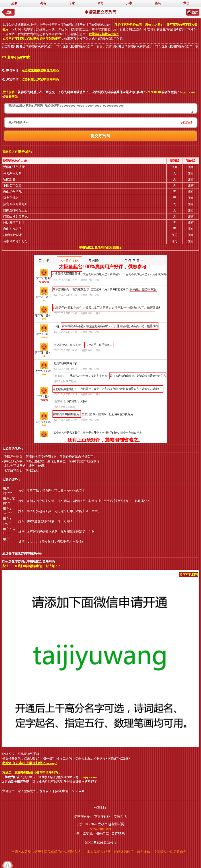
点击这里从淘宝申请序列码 (40, 80)
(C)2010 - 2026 (87, 824)
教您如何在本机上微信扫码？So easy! (30, 763)
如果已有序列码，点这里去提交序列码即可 (32, 39)
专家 (72, 3)
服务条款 (102, 833)
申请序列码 (102, 817)
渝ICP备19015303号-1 (101, 843)
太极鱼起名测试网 (111, 824)
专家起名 (120, 817)
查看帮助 (11, 97)
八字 (129, 3)
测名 (43, 3)
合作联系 (118, 833)
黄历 (186, 3)
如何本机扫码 (189, 575)
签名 (158, 3)
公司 (100, 3)
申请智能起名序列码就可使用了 (100, 247)
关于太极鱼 (85, 833)
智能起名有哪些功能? (103, 34)
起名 (14, 3)
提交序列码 (82, 817)
